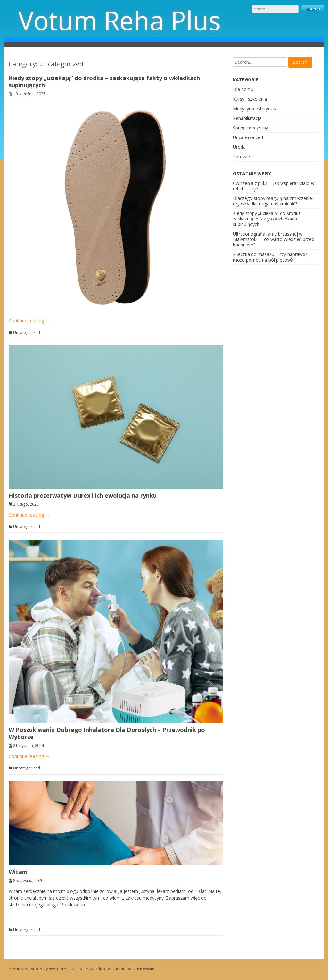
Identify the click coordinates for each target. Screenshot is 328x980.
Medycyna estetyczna (255, 108)
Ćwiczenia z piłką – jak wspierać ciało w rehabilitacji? (274, 186)
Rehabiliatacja (247, 118)
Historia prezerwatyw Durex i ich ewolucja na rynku (83, 495)
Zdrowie (241, 157)
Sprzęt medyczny (250, 128)
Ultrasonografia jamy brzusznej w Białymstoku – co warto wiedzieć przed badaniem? (274, 239)
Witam (18, 872)
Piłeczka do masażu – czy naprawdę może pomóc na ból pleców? (270, 257)
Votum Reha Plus (119, 20)
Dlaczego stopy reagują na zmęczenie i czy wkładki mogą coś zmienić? (274, 201)
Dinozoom (143, 969)
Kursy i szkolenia (250, 99)
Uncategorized (27, 333)
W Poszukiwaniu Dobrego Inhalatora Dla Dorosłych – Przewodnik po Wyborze (107, 733)
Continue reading (29, 321)
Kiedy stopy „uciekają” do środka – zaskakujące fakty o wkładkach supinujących (104, 81)
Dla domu (243, 89)
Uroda (239, 147)
